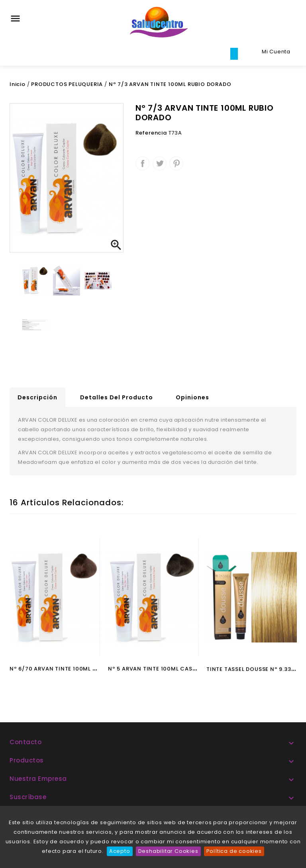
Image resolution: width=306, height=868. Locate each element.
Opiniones (192, 397)
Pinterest (176, 163)
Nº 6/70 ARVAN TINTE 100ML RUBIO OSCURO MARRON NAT (93, 669)
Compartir (142, 163)
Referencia (151, 133)
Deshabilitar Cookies (168, 851)
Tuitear (160, 163)
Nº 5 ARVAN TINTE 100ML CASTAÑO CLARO (169, 669)
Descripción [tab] (37, 397)
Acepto (120, 851)
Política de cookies (234, 851)
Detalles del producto (117, 397)
